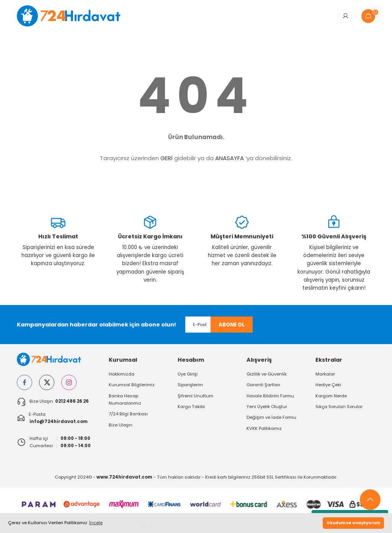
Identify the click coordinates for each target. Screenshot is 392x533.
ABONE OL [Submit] (232, 325)
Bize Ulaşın (121, 425)
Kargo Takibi (191, 407)
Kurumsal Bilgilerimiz (132, 385)
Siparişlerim (190, 385)
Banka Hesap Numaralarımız (125, 399)
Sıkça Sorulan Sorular (339, 407)
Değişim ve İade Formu (271, 418)
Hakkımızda (122, 374)
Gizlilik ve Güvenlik (267, 374)
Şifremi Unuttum (195, 396)
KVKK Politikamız (264, 429)
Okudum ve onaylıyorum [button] (353, 523)
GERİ (167, 158)
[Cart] (368, 16)
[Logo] (74, 16)
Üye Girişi (188, 374)
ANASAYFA (229, 158)
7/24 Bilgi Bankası (128, 414)
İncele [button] (96, 523)
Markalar (325, 374)
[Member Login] (345, 16)
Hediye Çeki (328, 385)
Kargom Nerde (331, 396)
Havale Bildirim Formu (270, 396)
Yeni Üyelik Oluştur (267, 407)
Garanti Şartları (263, 385)
